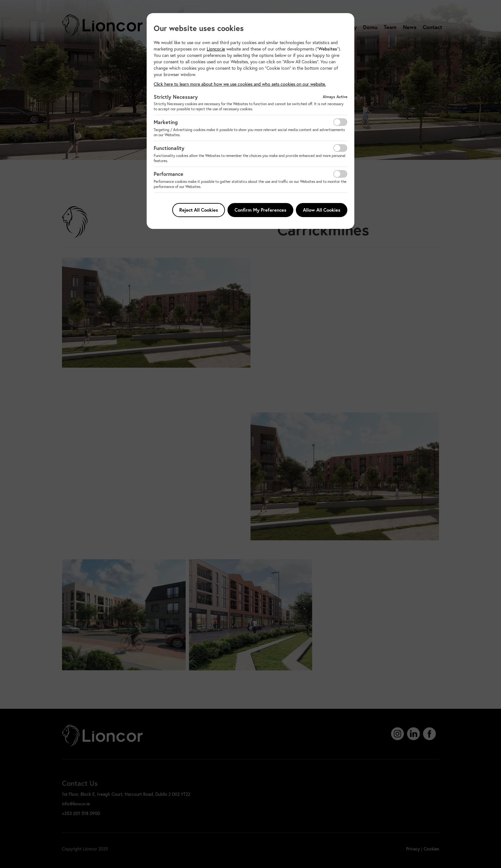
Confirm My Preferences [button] (260, 210)
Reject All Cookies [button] (199, 210)
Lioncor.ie (216, 49)
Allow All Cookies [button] (322, 210)
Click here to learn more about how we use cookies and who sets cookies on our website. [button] (240, 84)
